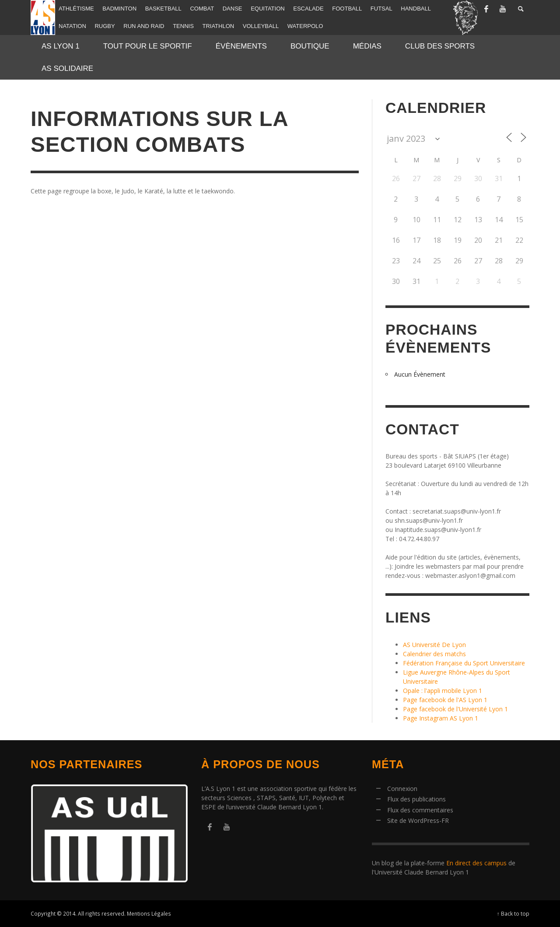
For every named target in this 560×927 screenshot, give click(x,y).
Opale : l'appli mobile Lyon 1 (443, 691)
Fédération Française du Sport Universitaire (464, 663)
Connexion (402, 789)
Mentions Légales (149, 913)
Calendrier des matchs (434, 654)
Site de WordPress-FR (418, 820)
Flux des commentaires (420, 810)
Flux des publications (416, 799)
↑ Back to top (513, 913)
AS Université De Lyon (434, 645)
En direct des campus (476, 863)
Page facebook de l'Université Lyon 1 (455, 709)
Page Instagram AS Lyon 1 (441, 718)
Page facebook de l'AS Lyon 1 (445, 700)
